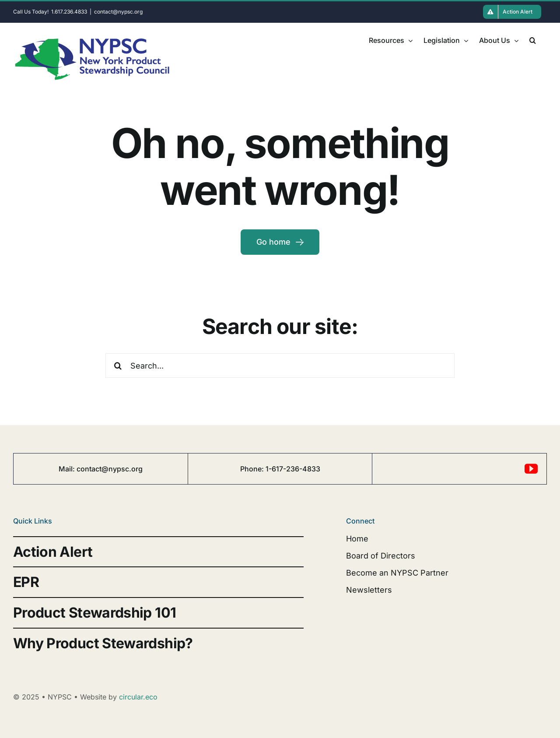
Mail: (68, 469)
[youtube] (531, 469)
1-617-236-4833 (293, 469)
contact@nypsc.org (118, 12)
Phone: (253, 469)
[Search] (118, 365)
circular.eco (138, 697)
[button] (533, 40)
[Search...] (280, 365)
